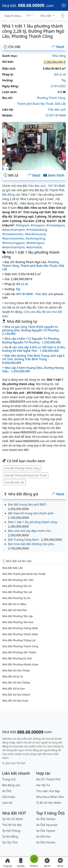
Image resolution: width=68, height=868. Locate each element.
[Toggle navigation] (64, 5)
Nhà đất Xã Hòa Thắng (16, 682)
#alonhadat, (35, 247)
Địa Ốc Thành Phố (48, 779)
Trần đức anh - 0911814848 (46, 186)
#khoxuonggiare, (14, 243)
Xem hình (54, 175)
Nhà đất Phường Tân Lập (17, 616)
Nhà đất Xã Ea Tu (13, 676)
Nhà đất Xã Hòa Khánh (16, 695)
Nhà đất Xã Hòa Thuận (16, 670)
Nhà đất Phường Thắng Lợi (19, 640)
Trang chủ (8, 863)
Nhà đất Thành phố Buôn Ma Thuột (26, 475)
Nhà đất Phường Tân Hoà (18, 622)
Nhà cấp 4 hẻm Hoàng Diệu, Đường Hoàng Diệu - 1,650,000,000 (33, 369)
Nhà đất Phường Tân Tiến (18, 580)
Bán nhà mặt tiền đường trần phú (31, 544)
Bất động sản (11, 785)
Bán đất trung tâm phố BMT (27, 504)
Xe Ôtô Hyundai (47, 825)
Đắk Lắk (60, 104)
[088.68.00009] (28, 5)
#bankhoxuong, (36, 234)
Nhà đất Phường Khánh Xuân (20, 664)
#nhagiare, (38, 225)
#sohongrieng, (36, 238)
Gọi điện (21, 863)
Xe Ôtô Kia (43, 837)
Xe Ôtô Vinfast (46, 819)
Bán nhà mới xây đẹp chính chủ (29, 531)
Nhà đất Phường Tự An (16, 598)
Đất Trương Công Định (23, 540)
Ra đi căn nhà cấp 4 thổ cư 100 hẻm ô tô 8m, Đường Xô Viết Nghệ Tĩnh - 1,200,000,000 (34, 349)
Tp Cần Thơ (10, 842)
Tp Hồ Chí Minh (13, 819)
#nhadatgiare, (56, 225)
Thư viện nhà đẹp (48, 791)
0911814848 (56, 115)
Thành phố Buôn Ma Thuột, (36, 104)
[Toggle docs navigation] (63, 16)
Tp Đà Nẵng (10, 837)
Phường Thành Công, (51, 98)
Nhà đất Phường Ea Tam (17, 658)
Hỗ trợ (60, 863)
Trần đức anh (57, 110)
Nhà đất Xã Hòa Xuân (15, 701)
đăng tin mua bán (13, 746)
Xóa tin (47, 863)
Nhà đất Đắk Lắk (14, 482)
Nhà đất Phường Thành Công (22, 468)
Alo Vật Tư (43, 785)
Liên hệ (7, 803)
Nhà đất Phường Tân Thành (19, 652)
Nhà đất (46, 16)
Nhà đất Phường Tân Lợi (17, 592)
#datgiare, (23, 225)
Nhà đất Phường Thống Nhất (20, 628)
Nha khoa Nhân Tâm (50, 797)
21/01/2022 (58, 86)
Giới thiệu (9, 797)
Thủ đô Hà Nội (12, 825)
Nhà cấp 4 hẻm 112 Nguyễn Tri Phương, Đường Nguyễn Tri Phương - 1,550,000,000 (32, 340)
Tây (64, 80)
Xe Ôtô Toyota (46, 831)
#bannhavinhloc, (14, 238)
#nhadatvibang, (37, 230)
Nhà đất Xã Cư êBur (14, 604)
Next (58, 47)
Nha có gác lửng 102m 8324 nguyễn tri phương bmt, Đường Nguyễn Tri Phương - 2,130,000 (31, 330)
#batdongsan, (36, 243)
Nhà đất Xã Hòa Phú (15, 610)
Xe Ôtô (7, 791)
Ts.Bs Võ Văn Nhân (49, 803)
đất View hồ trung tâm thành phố (31, 513)
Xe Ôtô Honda (46, 842)
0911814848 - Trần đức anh (35, 294)
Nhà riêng (59, 56)
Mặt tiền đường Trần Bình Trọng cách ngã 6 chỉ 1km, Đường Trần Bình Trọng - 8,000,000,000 (33, 359)
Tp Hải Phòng (11, 831)
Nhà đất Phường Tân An (17, 586)
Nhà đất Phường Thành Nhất (20, 634)
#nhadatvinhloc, (14, 234)
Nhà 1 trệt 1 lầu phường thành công (32, 522)
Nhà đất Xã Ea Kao (14, 689)
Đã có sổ (60, 74)
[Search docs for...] (19, 16)
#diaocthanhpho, (14, 230)
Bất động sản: (12, 195)
